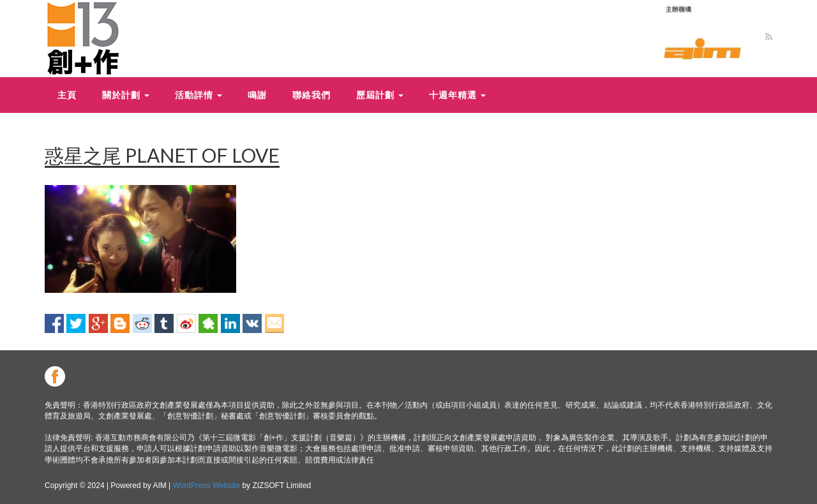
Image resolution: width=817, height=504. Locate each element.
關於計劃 (126, 95)
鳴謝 (257, 95)
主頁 (67, 95)
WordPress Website (207, 485)
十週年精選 (457, 95)
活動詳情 (199, 95)
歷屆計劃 (380, 95)
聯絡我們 (311, 95)
